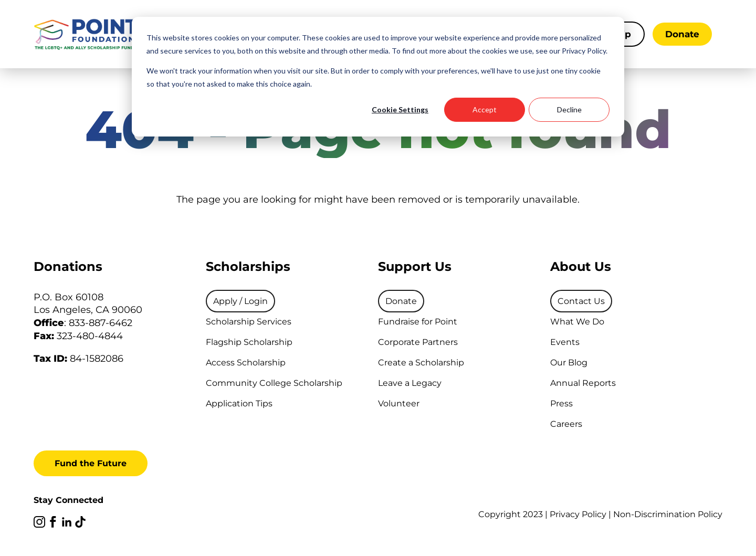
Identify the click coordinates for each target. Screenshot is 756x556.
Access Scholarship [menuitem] (246, 363)
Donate (682, 34)
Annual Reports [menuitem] (583, 383)
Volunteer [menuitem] (399, 403)
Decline (569, 109)
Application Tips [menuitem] (239, 403)
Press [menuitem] (561, 403)
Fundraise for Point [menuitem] (418, 322)
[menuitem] (240, 301)
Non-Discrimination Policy (668, 514)
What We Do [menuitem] (577, 322)
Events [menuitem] (565, 342)
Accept (485, 109)
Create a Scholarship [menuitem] (421, 363)
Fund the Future (91, 463)
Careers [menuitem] (566, 424)
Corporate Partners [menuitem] (418, 342)
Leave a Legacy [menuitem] (410, 383)
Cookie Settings (400, 109)
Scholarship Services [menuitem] (249, 322)
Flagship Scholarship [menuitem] (249, 342)
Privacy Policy (578, 514)
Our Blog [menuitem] (569, 363)
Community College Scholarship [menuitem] (274, 383)
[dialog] (378, 77)
